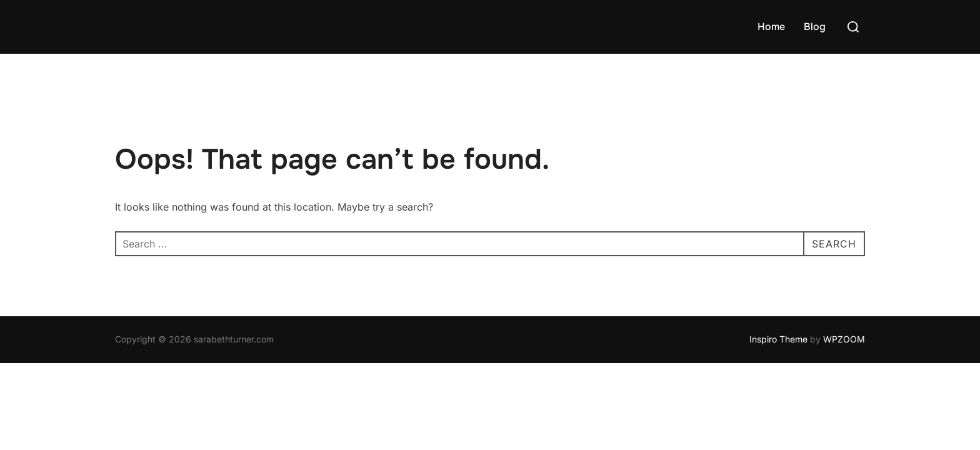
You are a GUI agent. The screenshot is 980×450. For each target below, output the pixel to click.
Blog (815, 27)
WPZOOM (844, 339)
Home (771, 27)
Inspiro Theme (778, 339)
